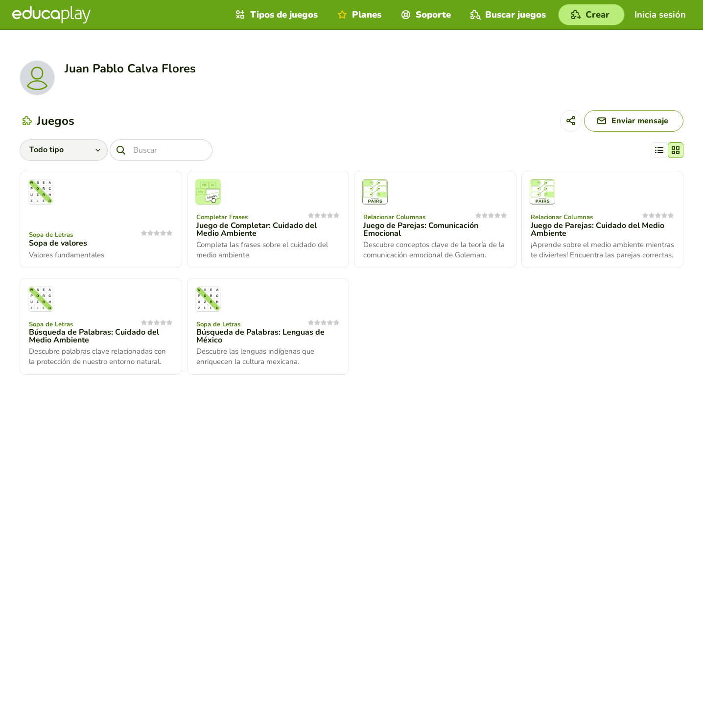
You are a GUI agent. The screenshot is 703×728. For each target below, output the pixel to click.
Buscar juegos (507, 15)
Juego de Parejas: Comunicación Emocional (421, 229)
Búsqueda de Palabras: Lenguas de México (260, 336)
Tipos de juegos (275, 15)
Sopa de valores (58, 243)
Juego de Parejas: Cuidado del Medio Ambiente (598, 229)
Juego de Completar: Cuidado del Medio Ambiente (257, 229)
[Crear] (591, 15)
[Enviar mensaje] (634, 121)
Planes (358, 15)
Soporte (425, 15)
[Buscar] (161, 150)
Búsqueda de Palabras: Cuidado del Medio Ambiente (94, 336)
